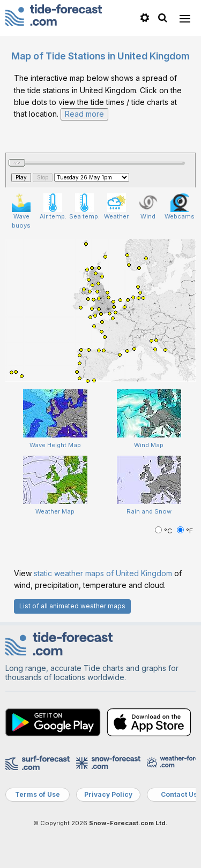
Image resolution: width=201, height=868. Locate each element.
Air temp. (53, 207)
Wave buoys (21, 211)
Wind (148, 207)
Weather (116, 207)
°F (185, 531)
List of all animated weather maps (72, 606)
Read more (84, 114)
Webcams (180, 207)
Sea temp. (84, 207)
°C (165, 531)
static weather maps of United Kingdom (103, 573)
